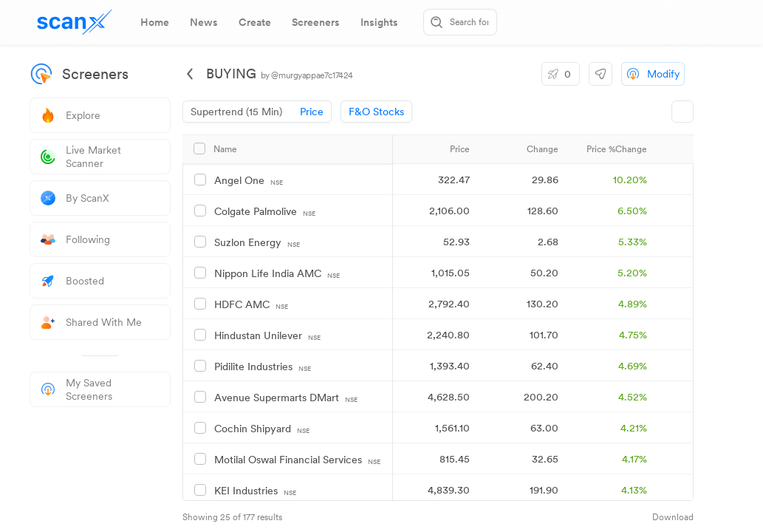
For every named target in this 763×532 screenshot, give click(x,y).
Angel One (249, 181)
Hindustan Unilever (267, 336)
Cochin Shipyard (262, 429)
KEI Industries (255, 491)
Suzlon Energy (257, 243)
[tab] (155, 22)
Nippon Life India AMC (277, 274)
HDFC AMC (251, 305)
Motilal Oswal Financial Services (297, 460)
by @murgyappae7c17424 (307, 75)
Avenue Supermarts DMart (286, 398)
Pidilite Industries (263, 367)
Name (225, 149)
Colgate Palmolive (265, 212)
